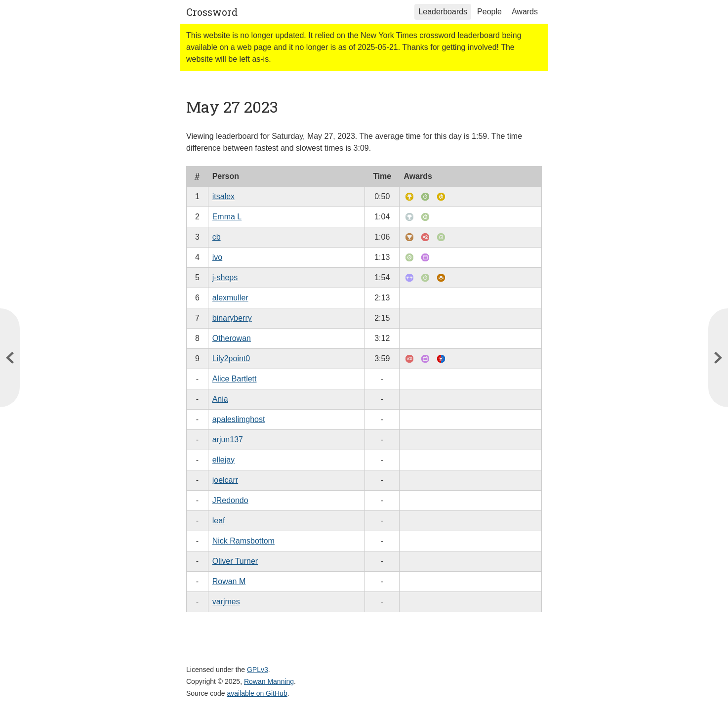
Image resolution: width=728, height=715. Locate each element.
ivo (217, 257)
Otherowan (232, 338)
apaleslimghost (239, 419)
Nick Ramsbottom (243, 541)
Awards (525, 12)
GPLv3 (258, 670)
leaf (219, 521)
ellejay (223, 460)
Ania (220, 399)
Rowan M (229, 581)
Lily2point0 (231, 358)
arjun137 (228, 440)
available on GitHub (257, 693)
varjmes (226, 602)
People (489, 12)
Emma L (227, 217)
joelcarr (225, 480)
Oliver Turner (235, 561)
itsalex (223, 196)
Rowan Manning (269, 681)
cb (217, 237)
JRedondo (230, 500)
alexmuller (230, 298)
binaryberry (232, 318)
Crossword (212, 12)
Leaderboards (443, 12)
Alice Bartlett (235, 379)
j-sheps (225, 277)
